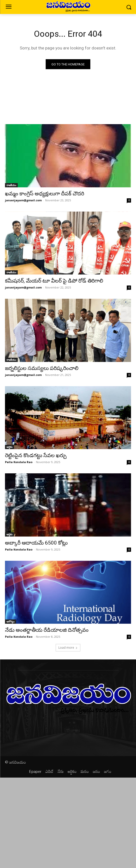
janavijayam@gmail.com (23, 200)
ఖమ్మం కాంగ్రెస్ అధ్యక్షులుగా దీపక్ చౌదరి (45, 194)
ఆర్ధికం (9, 447)
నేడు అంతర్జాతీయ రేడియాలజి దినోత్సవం (47, 630)
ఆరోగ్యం (10, 621)
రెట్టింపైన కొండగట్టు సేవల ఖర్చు (36, 455)
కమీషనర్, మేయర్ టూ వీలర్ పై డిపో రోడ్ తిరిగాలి (54, 281)
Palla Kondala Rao (19, 462)
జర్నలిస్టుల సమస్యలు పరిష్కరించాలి (42, 368)
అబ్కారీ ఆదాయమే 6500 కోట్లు (36, 543)
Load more (68, 648)
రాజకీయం (11, 185)
